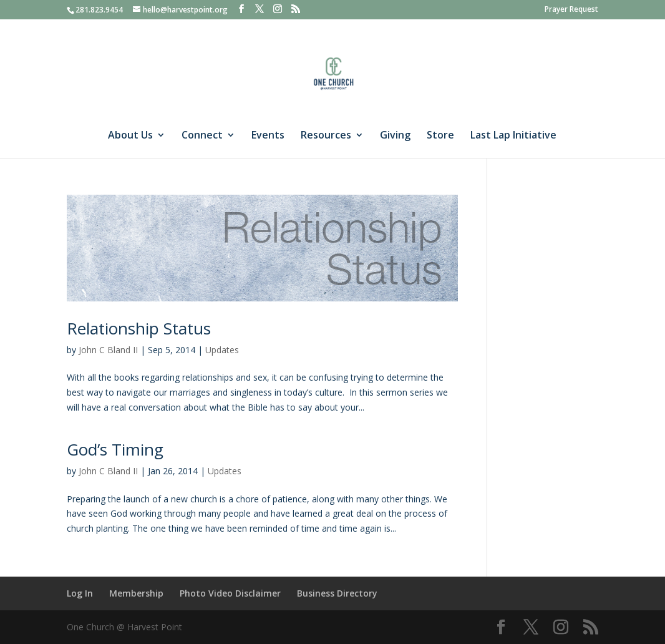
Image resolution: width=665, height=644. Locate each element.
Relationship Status (139, 328)
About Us (130, 136)
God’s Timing (115, 449)
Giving (395, 136)
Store (440, 136)
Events (268, 136)
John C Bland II (108, 350)
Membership (136, 593)
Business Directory (337, 593)
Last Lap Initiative (513, 136)
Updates (222, 350)
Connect (202, 136)
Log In (80, 593)
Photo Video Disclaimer (230, 593)
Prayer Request (571, 10)
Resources (326, 136)
